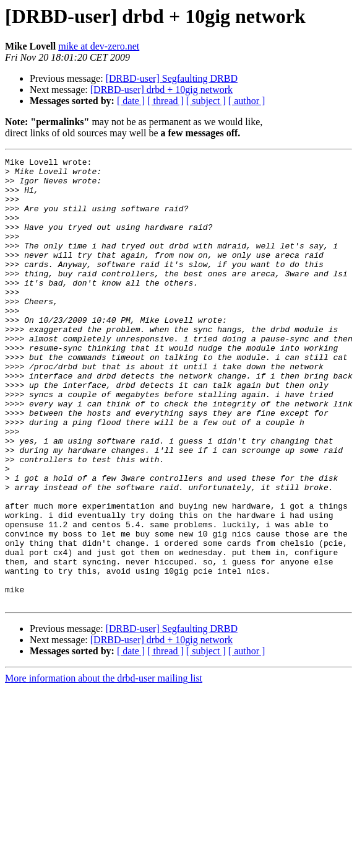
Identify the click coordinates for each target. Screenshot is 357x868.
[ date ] (131, 101)
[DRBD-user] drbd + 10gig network (161, 90)
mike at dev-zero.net (99, 46)
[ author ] (247, 101)
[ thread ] (166, 101)
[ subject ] (206, 101)
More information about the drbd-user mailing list (104, 767)
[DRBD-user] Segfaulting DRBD (172, 78)
